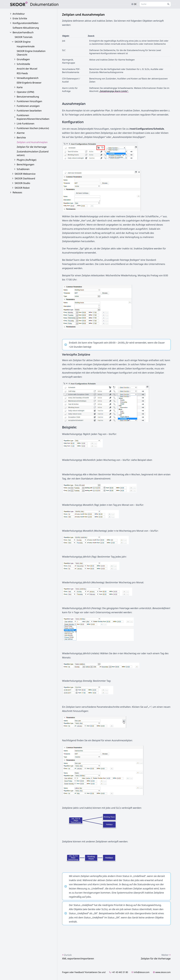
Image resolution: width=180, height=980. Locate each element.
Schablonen (23, 169)
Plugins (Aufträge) (27, 160)
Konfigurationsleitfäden (26, 23)
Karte (20, 87)
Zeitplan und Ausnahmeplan (32, 142)
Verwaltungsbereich (28, 78)
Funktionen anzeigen (28, 106)
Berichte (21, 138)
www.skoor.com (162, 972)
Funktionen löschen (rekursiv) (33, 128)
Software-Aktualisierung (26, 28)
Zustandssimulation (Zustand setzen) (33, 153)
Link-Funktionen (26, 124)
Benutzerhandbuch (23, 32)
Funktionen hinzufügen (29, 101)
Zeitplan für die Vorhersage (32, 147)
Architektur (19, 14)
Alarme (21, 133)
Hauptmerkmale (26, 46)
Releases (17, 192)
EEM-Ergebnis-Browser (29, 83)
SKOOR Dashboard (25, 178)
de (134, 4)
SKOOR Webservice (25, 174)
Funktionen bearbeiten (29, 111)
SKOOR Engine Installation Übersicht (31, 53)
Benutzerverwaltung (28, 97)
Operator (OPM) (25, 92)
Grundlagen (23, 59)
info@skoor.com (140, 972)
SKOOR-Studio (22, 183)
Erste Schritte (20, 18)
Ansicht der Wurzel (27, 69)
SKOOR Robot (22, 188)
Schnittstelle (23, 64)
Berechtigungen (26, 164)
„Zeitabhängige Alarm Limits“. (114, 91)
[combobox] (155, 4)
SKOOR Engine (23, 42)
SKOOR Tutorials (24, 37)
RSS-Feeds (22, 73)
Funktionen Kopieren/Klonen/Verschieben (33, 117)
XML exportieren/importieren (78, 957)
